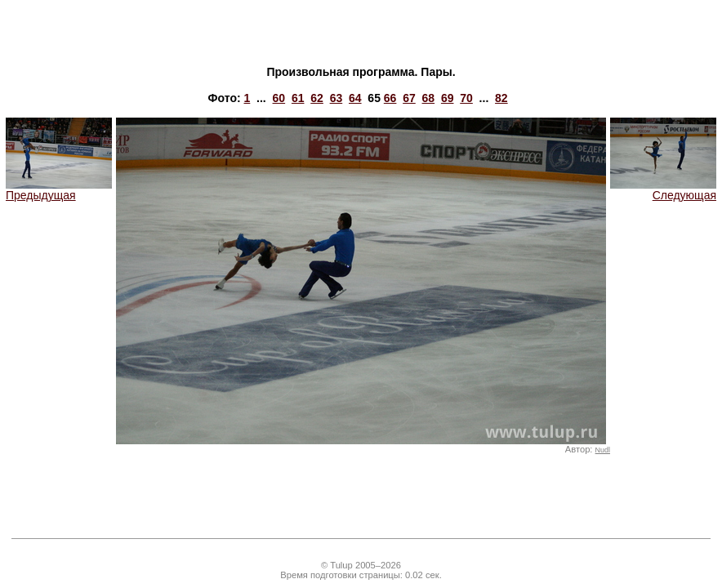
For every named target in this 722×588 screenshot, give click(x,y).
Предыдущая (59, 190)
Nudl (603, 450)
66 (390, 98)
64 (355, 98)
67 (409, 98)
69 (448, 98)
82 (501, 98)
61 (298, 98)
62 (317, 98)
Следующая (663, 190)
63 (336, 98)
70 (466, 98)
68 (429, 98)
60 (279, 98)
